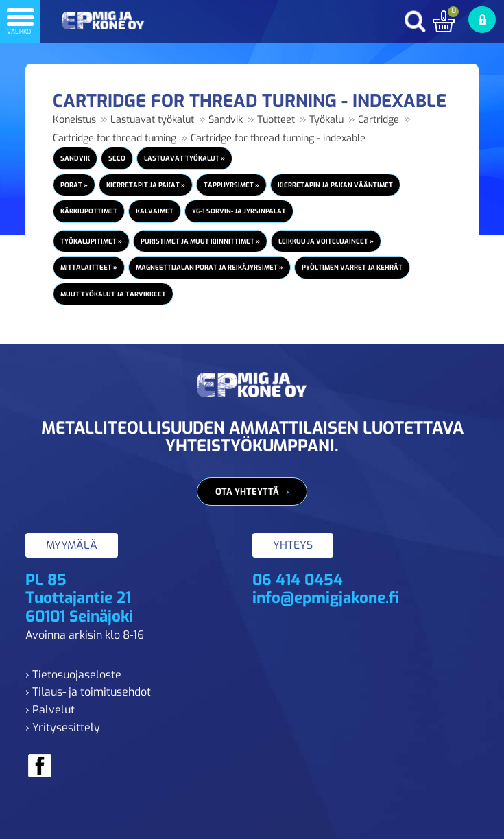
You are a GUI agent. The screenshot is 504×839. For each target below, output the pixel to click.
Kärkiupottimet (89, 211)
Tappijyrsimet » (231, 185)
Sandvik (226, 120)
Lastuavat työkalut (152, 120)
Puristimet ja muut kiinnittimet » (200, 241)
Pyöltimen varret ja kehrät (352, 267)
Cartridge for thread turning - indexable (278, 138)
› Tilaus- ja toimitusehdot (88, 692)
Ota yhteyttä (247, 492)
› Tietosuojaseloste (73, 675)
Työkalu (326, 120)
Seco (117, 158)
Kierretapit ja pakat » (146, 185)
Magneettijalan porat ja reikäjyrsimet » (209, 267)
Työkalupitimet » (91, 241)
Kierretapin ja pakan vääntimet (335, 185)
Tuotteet (276, 120)
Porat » (74, 185)
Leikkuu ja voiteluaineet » (326, 241)
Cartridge (379, 120)
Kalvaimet (155, 211)
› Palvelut (50, 710)
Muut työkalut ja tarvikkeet (113, 294)
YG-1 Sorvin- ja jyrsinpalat (239, 211)
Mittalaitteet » (89, 267)
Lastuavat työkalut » (184, 158)
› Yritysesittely (63, 728)
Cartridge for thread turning (115, 138)
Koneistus (74, 120)
